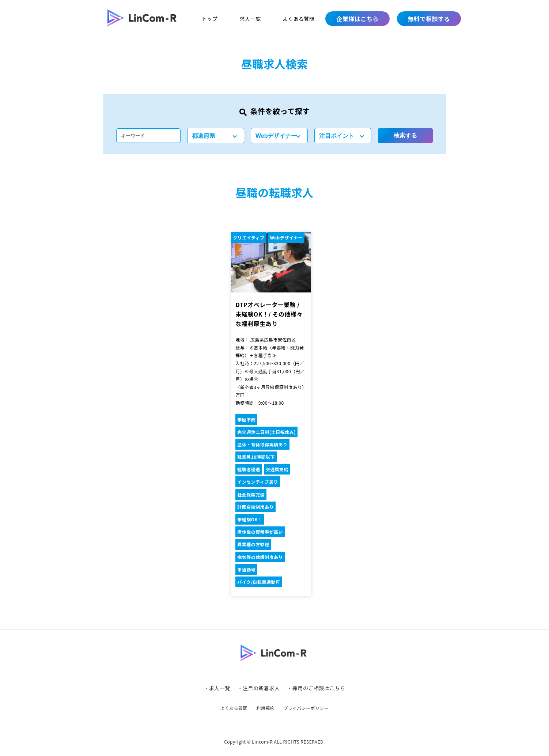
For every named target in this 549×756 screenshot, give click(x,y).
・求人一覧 (217, 688)
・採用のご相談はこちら (316, 688)
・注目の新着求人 (259, 688)
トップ (210, 19)
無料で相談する (429, 19)
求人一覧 (250, 19)
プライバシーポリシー (306, 708)
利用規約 (265, 708)
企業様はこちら (357, 19)
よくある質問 (298, 19)
